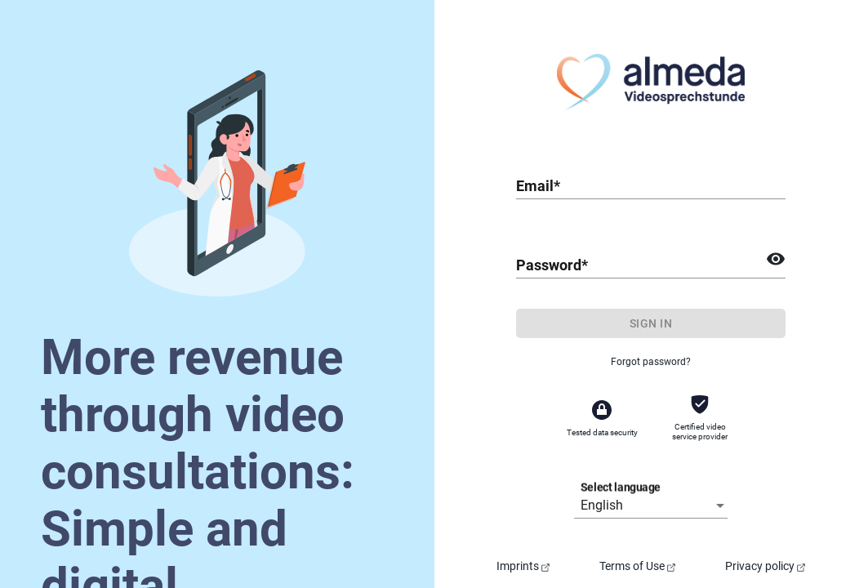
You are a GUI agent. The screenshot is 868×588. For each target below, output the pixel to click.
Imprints (523, 566)
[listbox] (654, 506)
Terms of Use (637, 566)
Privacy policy (765, 566)
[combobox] (651, 185)
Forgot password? (651, 362)
